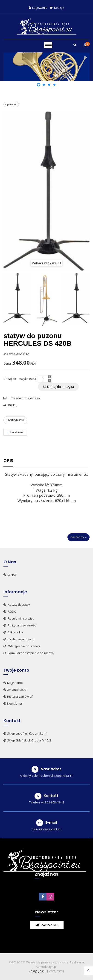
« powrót (11, 104)
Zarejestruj (57, 971)
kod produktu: (13, 354)
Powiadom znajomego (22, 398)
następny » (78, 537)
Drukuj (10, 405)
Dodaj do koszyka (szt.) (20, 379)
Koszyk (57, 8)
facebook (15, 432)
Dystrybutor (15, 420)
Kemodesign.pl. (47, 967)
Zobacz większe (47, 263)
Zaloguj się (36, 971)
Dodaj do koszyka (58, 387)
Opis (8, 460)
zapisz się (47, 925)
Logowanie (38, 8)
